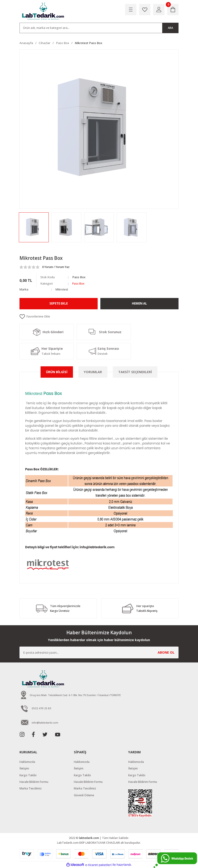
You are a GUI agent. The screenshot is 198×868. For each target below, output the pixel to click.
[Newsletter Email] (99, 652)
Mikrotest (62, 289)
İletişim (24, 768)
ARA (170, 28)
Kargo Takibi (28, 775)
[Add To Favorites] (99, 317)
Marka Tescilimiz (31, 788)
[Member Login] (159, 10)
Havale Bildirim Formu (34, 782)
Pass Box (79, 283)
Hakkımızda (27, 762)
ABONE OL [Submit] (166, 652)
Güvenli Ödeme (84, 795)
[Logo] (43, 11)
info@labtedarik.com (97, 547)
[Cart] (173, 10)
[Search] (99, 28)
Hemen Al (139, 304)
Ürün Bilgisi (57, 372)
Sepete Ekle (59, 304)
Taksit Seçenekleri (135, 372)
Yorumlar (93, 372)
